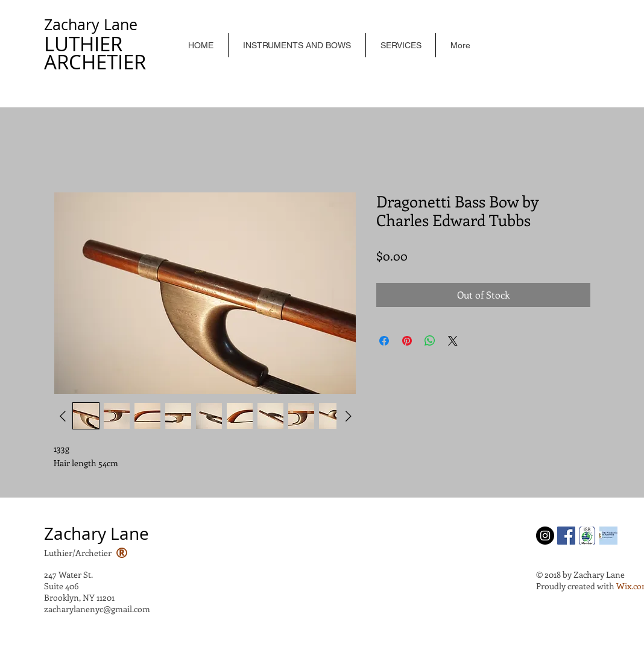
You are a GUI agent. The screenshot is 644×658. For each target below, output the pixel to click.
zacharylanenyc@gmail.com (97, 609)
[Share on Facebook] (384, 341)
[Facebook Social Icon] (566, 536)
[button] (297, 45)
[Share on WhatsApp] (430, 341)
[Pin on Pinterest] (407, 341)
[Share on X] (453, 341)
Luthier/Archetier (78, 553)
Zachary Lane (91, 24)
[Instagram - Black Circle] (545, 536)
